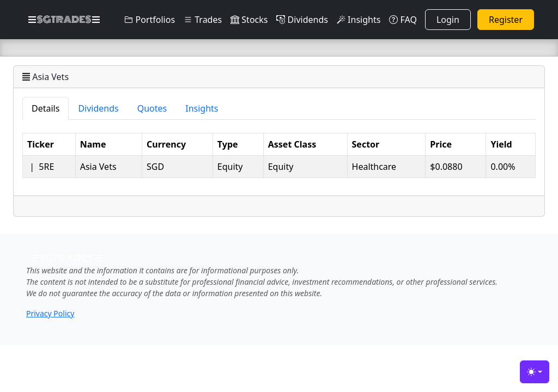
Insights (359, 20)
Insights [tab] (202, 108)
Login (448, 20)
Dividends (302, 20)
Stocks (249, 20)
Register (506, 20)
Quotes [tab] (152, 108)
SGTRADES (64, 20)
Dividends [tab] (98, 108)
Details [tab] (46, 108)
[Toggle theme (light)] (535, 372)
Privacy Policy (50, 313)
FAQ (403, 20)
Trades (203, 20)
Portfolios (150, 20)
